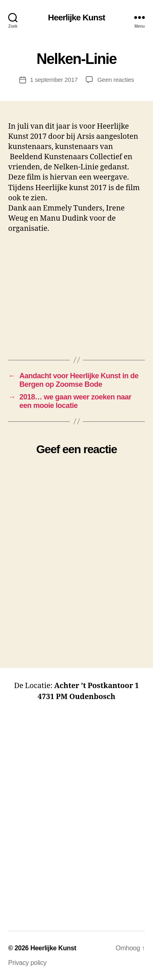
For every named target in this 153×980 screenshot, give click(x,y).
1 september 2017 (54, 80)
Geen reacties (115, 80)
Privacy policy (27, 963)
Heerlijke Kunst (77, 17)
